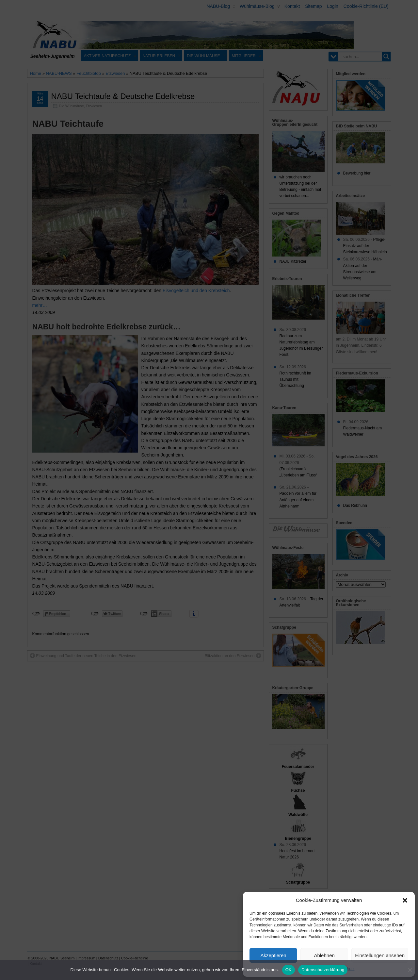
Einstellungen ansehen (380, 955)
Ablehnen (324, 955)
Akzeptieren (273, 955)
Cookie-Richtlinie (315, 969)
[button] (405, 900)
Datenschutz (344, 969)
